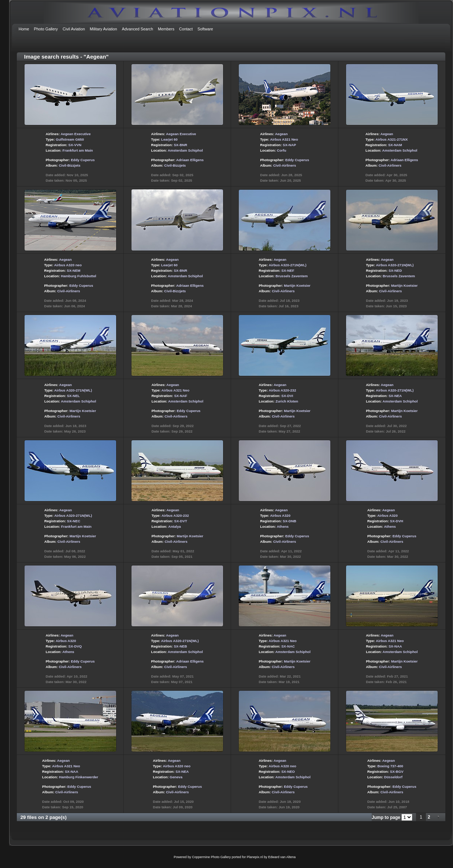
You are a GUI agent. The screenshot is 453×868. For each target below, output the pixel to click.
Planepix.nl (255, 857)
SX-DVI (287, 396)
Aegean (281, 134)
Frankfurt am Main (78, 150)
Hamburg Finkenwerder (79, 777)
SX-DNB (289, 521)
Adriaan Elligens (190, 160)
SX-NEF (288, 270)
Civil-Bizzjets (69, 165)
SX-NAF (181, 396)
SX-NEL (73, 396)
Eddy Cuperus (83, 160)
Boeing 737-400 (390, 766)
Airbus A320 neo (68, 265)
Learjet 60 (169, 139)
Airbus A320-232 (283, 390)
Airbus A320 (280, 515)
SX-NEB (180, 646)
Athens (283, 526)
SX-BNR (180, 145)
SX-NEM (73, 270)
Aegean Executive (75, 134)
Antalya (174, 526)
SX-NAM (395, 145)
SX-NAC (288, 646)
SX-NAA (395, 646)
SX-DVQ (75, 646)
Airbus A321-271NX (391, 139)
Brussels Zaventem (292, 276)
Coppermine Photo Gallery (211, 857)
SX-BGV (397, 771)
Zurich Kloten (287, 401)
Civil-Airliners (285, 165)
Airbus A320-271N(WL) (288, 265)
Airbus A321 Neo (284, 139)
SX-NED (395, 270)
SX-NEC (74, 521)
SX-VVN (75, 145)
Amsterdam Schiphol (185, 150)
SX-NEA (395, 396)
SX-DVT (181, 521)
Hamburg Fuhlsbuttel (78, 276)
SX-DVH (397, 521)
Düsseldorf (393, 777)
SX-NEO (288, 771)
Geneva (176, 777)
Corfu (282, 150)
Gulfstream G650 (70, 139)
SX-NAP (289, 145)
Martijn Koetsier (297, 285)
